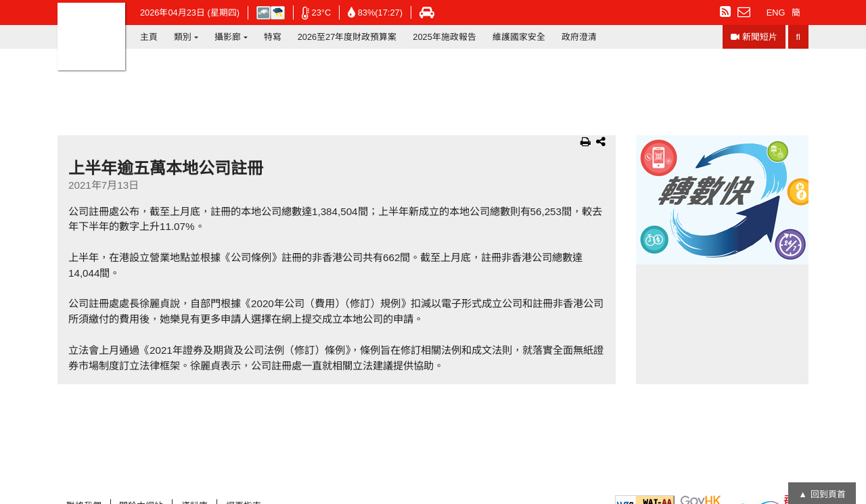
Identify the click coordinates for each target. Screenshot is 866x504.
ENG (776, 13)
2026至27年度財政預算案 (347, 37)
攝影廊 (228, 37)
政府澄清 (579, 37)
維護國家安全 (519, 37)
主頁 (149, 37)
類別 (183, 37)
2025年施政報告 (444, 37)
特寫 (273, 37)
